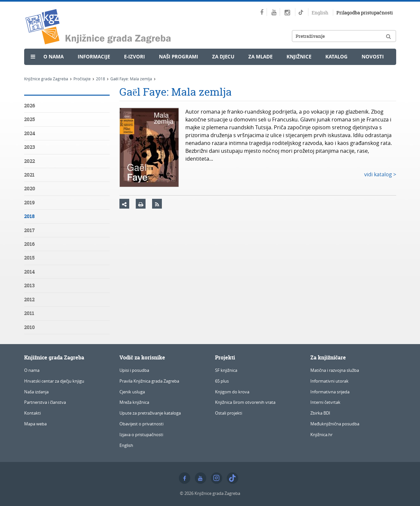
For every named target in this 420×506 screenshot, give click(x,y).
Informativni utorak (329, 381)
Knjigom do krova (232, 392)
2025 (30, 119)
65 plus (222, 381)
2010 (30, 327)
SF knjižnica (226, 370)
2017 (29, 230)
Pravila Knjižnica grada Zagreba (149, 381)
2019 (29, 203)
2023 (30, 147)
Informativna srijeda (330, 392)
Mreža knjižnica (134, 402)
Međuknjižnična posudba (335, 424)
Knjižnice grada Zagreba (46, 79)
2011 (29, 313)
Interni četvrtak (325, 402)
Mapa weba (35, 424)
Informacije (94, 57)
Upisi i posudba (134, 370)
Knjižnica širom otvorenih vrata (245, 402)
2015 (29, 258)
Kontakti (32, 413)
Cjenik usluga (132, 392)
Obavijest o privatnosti (141, 424)
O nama (54, 57)
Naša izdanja (36, 392)
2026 (30, 106)
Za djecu (223, 57)
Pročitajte (82, 79)
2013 (29, 285)
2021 (29, 175)
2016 (29, 244)
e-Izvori (134, 57)
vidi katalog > (380, 174)
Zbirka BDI (320, 413)
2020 (30, 189)
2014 (29, 272)
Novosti (373, 57)
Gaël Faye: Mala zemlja (131, 79)
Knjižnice (299, 57)
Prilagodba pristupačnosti (365, 13)
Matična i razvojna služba (335, 370)
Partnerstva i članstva (45, 402)
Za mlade (260, 57)
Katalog (336, 57)
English (320, 13)
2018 (101, 79)
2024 (30, 133)
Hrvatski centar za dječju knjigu (54, 381)
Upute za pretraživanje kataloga (150, 413)
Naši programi (179, 57)
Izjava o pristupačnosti (141, 435)
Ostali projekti (229, 413)
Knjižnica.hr (321, 435)
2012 (29, 300)
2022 (30, 161)
